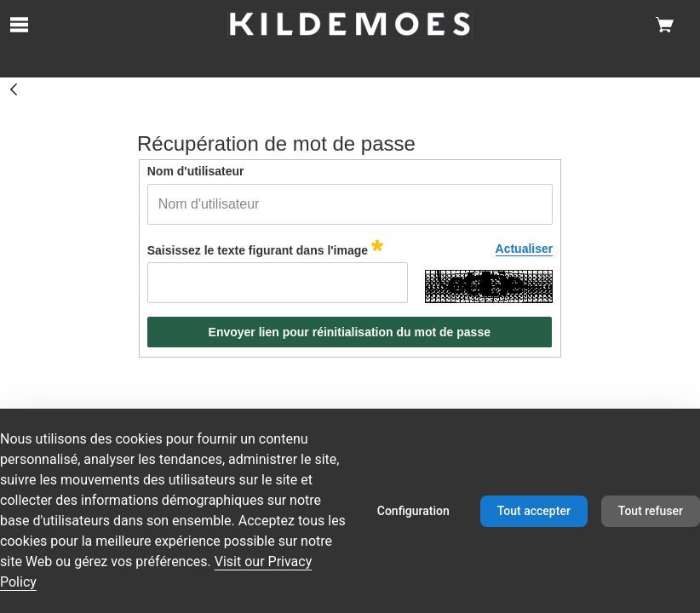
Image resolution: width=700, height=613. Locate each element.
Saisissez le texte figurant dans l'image (265, 248)
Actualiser (525, 249)
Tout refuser (651, 511)
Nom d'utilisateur (196, 171)
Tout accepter (534, 511)
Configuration (413, 511)
